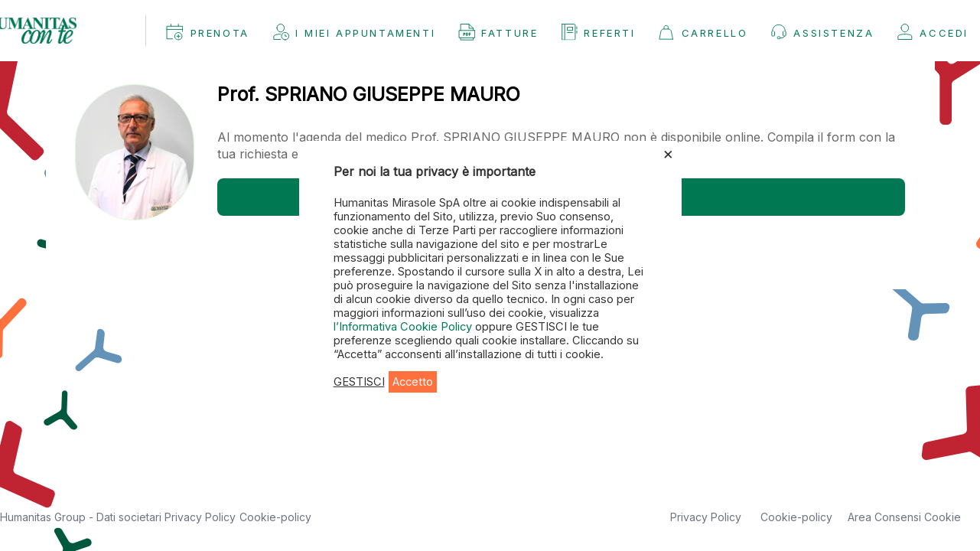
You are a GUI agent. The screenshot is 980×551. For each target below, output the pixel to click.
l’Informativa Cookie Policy (404, 327)
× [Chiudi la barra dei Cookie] (668, 153)
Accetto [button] (413, 382)
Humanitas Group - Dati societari (82, 517)
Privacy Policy (200, 517)
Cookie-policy (275, 517)
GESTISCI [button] (359, 382)
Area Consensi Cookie (904, 517)
